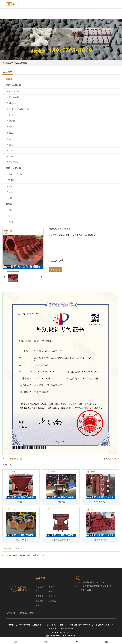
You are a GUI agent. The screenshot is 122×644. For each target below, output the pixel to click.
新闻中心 (52, 596)
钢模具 (24, 63)
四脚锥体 (11, 121)
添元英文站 (23, 613)
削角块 (10, 156)
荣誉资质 (39, 601)
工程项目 (52, 592)
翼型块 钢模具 (114, 459)
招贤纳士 (52, 601)
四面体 (10, 139)
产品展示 (15, 63)
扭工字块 (11, 115)
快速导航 (41, 579)
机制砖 (9, 204)
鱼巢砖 (10, 186)
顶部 (107, 640)
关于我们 (52, 587)
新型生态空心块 (14, 162)
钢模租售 (39, 596)
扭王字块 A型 (13, 91)
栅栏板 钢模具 (16, 459)
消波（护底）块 (14, 168)
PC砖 (9, 216)
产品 (46, 640)
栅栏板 (10, 133)
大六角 (10, 127)
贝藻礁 (10, 192)
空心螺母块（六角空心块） (19, 109)
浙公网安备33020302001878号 (61, 636)
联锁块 (10, 210)
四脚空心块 (12, 103)
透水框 (10, 150)
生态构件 (11, 222)
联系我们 (39, 606)
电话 (76, 640)
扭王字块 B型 (13, 97)
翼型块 (10, 145)
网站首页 (39, 587)
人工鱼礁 (10, 180)
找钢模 (32, 613)
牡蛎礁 (10, 198)
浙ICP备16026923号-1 (61, 632)
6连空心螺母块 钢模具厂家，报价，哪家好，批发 (23, 557)
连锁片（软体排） (15, 174)
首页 (7, 63)
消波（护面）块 (14, 85)
